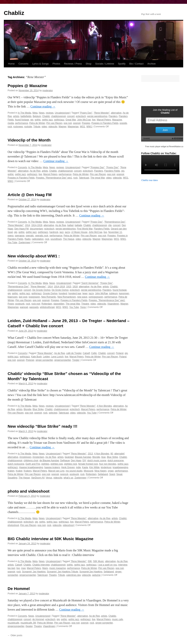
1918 (75, 287)
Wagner (62, 127)
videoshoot (68, 525)
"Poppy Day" (86, 113)
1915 (69, 287)
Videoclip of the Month (29, 140)
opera (11, 236)
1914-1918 (37, 225)
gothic (38, 120)
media (11, 123)
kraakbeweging (120, 467)
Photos (56, 64)
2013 (90, 454)
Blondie (27, 409)
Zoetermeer (24, 242)
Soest (112, 474)
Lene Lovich (57, 357)
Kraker (19, 471)
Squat (119, 474)
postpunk (20, 304)
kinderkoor (106, 467)
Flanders (113, 116)
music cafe (117, 619)
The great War (98, 178)
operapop (20, 236)
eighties (45, 464)
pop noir (68, 123)
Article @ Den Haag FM (30, 195)
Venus (49, 478)
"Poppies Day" (97, 167)
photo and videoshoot (29, 491)
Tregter (76, 360)
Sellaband (103, 474)
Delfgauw (65, 461)
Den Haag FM (21, 229)
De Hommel (19, 589)
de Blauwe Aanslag (49, 461)
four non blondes (108, 464)
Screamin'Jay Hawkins (91, 572)
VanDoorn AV (38, 478)
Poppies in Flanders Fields (105, 123)
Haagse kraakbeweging (31, 467)
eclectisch (81, 116)
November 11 (115, 232)
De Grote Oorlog (60, 290)
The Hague (69, 239)
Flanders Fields (112, 171)
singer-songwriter (44, 360)
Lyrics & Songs (40, 64)
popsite (123, 123)
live (94, 120)
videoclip (53, 127)
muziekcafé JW (28, 623)
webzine (96, 575)
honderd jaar (75, 293)
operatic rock (42, 236)
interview (123, 565)
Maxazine (117, 120)
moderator (48, 90)
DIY (84, 461)
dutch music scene (97, 461)
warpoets (34, 307)
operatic (30, 236)
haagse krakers (52, 467)
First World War (85, 229)
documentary (36, 229)
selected (53, 413)
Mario (45, 568)
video (44, 127)
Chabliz (14, 13)
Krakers (28, 471)
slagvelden (59, 304)
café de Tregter (74, 353)
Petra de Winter (37, 123)
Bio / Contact (136, 64)
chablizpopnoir (58, 116)
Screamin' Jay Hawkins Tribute (63, 572)
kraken (11, 471)
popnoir (77, 123)
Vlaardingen (49, 626)
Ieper (85, 293)
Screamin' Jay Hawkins (34, 572)
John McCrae (84, 120)
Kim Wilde (94, 467)
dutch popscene (116, 461)
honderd (63, 293)
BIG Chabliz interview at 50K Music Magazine (50, 539)
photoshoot (13, 525)
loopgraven (34, 297)
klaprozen (13, 297)
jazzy (67, 232)
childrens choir (31, 461)
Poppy (11, 304)
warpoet (24, 307)
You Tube (12, 242)
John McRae (101, 293)
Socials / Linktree (105, 64)
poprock (64, 474)
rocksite (28, 127)
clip (110, 225)
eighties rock (71, 464)
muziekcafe (13, 623)
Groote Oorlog (50, 293)
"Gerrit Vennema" (90, 283)
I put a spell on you (107, 565)
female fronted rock (88, 464)
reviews (50, 113)
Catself (86, 353)
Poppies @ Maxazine (27, 86)
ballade (78, 225)
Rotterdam (47, 304)
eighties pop (57, 464)
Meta (35, 113)
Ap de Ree (35, 171)
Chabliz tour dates (150, 180)
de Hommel (38, 619)
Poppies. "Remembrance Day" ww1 (54, 178)
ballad (70, 225)
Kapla (85, 467)
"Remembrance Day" (115, 222)
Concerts (23, 64)
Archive (151, 64)
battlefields (26, 116)
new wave (82, 297)
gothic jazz (47, 120)
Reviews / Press (73, 64)
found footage (22, 120)
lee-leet (11, 568)
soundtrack (56, 239)
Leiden (46, 357)
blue (104, 457)
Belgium (37, 116)
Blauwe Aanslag (83, 457)
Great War (71, 120)
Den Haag (76, 461)
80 (112, 454)
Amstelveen (25, 457)
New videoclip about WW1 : (34, 256)
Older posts (15, 635)
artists (16, 116)
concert (71, 116)
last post (23, 297)
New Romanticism (67, 297)
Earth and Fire (33, 464)
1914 (28, 225)
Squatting (12, 478)
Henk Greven (68, 467)
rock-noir (36, 304)
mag (23, 568)
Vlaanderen (113, 304)
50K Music (98, 561)
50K (90, 561)
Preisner (30, 360)
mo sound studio (74, 471)
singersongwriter (62, 360)
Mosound (88, 471)
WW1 (89, 127)
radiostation (38, 239)
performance (21, 123)
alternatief (119, 454)
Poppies (86, 123)
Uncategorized (62, 113)
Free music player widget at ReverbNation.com (165, 147)
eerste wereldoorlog (97, 116)
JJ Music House (79, 232)
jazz (62, 232)
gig (32, 120)
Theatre (85, 304)
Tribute (37, 127)
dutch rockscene (16, 464)
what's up (68, 478)
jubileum (113, 293)
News (42, 113)
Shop (89, 64)
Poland (123, 357)
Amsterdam (38, 457)
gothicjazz (59, 120)
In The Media (24, 113)
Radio (28, 239)
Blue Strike (38, 409)
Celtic (94, 353)
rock (10, 127)
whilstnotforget (47, 307)
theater (29, 626)
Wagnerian (73, 127)
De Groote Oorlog (41, 290)
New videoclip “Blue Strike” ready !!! (42, 426)
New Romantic (49, 297)
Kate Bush (36, 357)
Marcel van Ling (56, 471)
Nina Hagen (100, 471)
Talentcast (84, 178)
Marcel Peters (104, 120)
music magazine (58, 568)
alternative (116, 113)
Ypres (83, 307)
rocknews (18, 127)
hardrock (54, 232)
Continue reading (43, 106)
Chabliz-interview (41, 565)
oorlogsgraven (96, 297)
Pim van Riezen (54, 123)
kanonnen (124, 293)
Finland (120, 353)
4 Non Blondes (104, 406)
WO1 (83, 127)
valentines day (73, 575)
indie (78, 467)
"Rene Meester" (102, 113)
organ (111, 471)
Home (11, 64)
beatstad (69, 457)
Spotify (122, 64)
